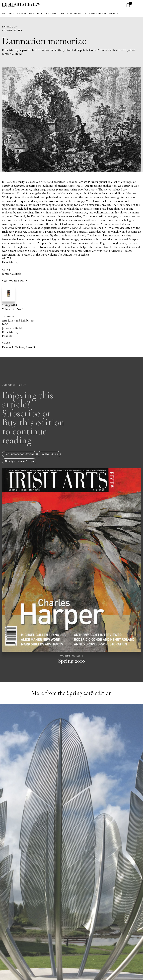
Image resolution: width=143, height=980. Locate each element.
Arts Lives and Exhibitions (18, 320)
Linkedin (31, 347)
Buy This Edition (49, 454)
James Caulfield (12, 274)
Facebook (8, 347)
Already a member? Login (19, 461)
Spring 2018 (10, 27)
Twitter (20, 347)
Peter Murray (10, 262)
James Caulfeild (12, 328)
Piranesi (7, 336)
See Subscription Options (19, 454)
